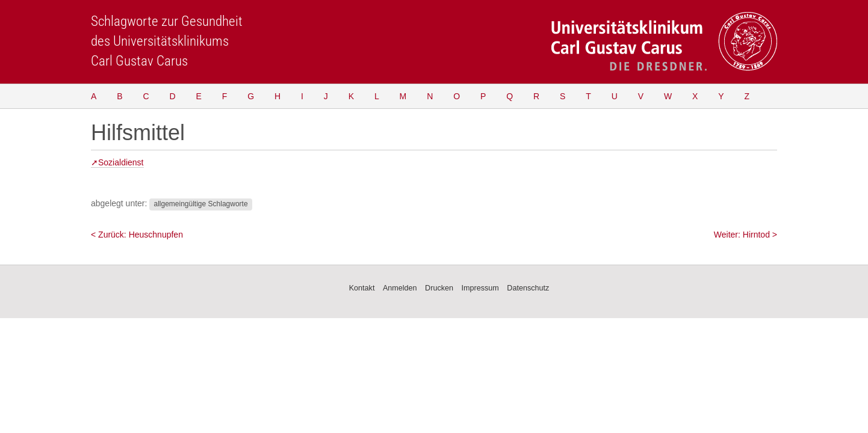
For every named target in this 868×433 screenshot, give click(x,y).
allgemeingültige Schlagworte (200, 204)
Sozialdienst (121, 162)
